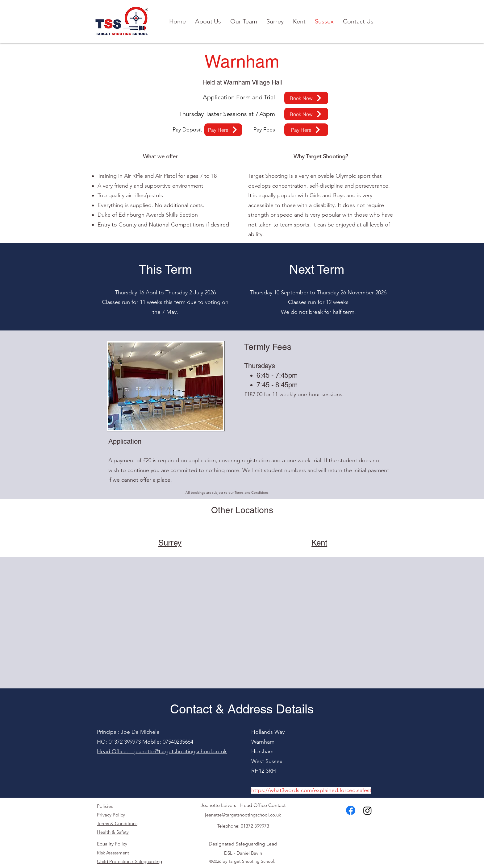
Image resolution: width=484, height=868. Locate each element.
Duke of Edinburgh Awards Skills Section (148, 215)
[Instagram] (367, 810)
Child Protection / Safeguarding (129, 861)
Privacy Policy (111, 815)
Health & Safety (113, 832)
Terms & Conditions (117, 823)
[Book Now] (306, 98)
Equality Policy (112, 844)
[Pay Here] (223, 130)
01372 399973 (125, 742)
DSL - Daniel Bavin (243, 853)
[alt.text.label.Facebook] (351, 810)
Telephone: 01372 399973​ (243, 826)
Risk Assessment (113, 853)
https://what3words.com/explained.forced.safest (311, 790)
